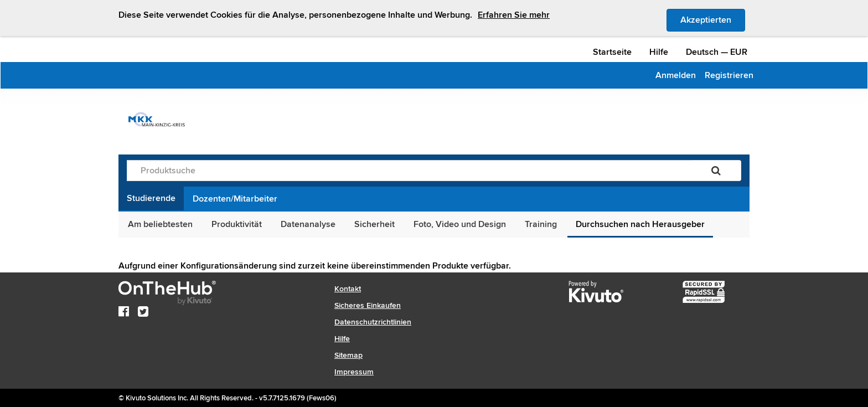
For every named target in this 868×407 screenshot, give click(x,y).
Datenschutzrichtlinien (373, 322)
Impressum (354, 372)
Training (541, 224)
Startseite (612, 52)
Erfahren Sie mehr (514, 15)
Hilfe (659, 52)
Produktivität (237, 224)
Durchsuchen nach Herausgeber (640, 224)
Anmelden (676, 75)
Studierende (151, 198)
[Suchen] (716, 171)
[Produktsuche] (409, 171)
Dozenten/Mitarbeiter (235, 199)
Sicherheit (374, 224)
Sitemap (348, 355)
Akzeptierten (713, 19)
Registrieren (729, 75)
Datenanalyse (308, 224)
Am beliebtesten (160, 224)
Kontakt (348, 289)
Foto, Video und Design (460, 224)
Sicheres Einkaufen (368, 305)
